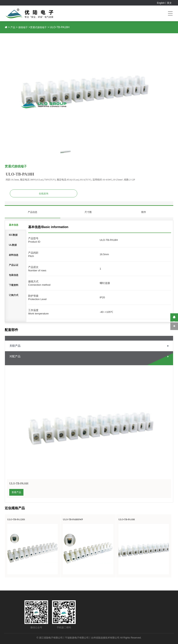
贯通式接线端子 (38, 27)
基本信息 (14, 225)
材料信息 (14, 255)
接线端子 (23, 27)
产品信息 (33, 212)
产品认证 (14, 265)
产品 (13, 27)
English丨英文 (164, 3)
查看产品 (16, 492)
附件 (144, 212)
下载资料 (14, 285)
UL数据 (13, 245)
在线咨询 (44, 194)
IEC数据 (13, 235)
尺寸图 (88, 212)
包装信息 (14, 275)
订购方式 (14, 295)
